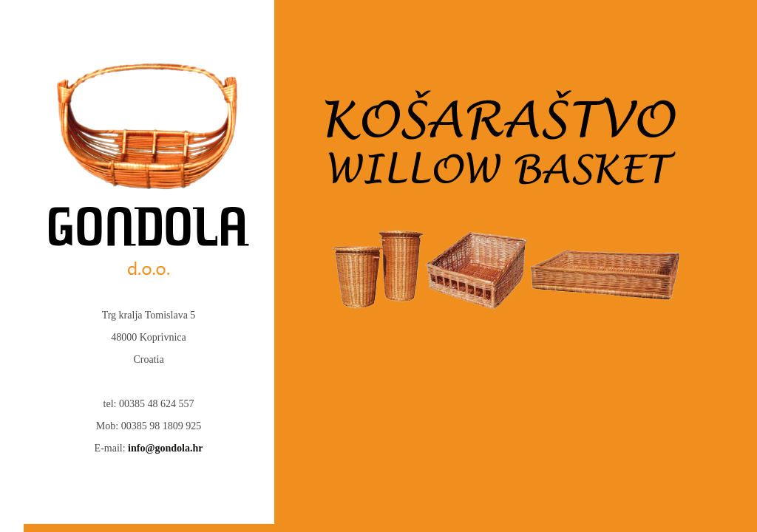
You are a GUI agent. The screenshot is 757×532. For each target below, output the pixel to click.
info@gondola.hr (165, 448)
